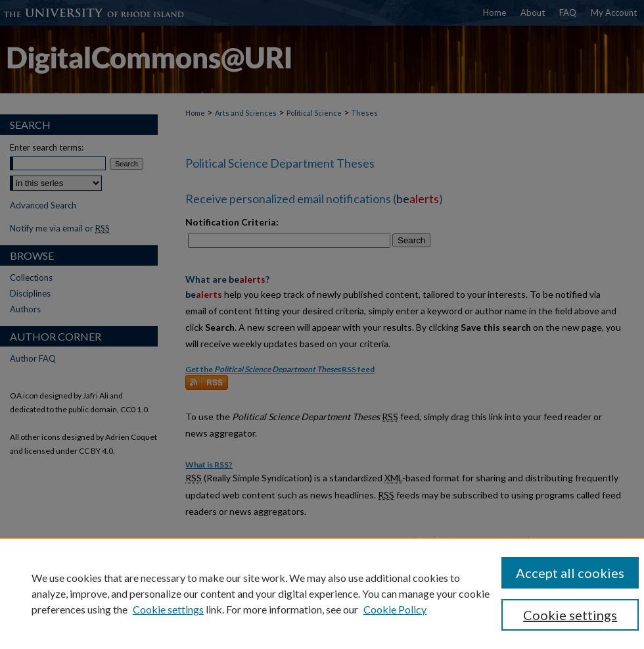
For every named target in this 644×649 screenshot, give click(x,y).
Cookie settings (168, 609)
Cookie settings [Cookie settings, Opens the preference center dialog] (570, 615)
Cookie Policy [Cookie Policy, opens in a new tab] (395, 609)
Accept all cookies (570, 573)
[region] (322, 593)
